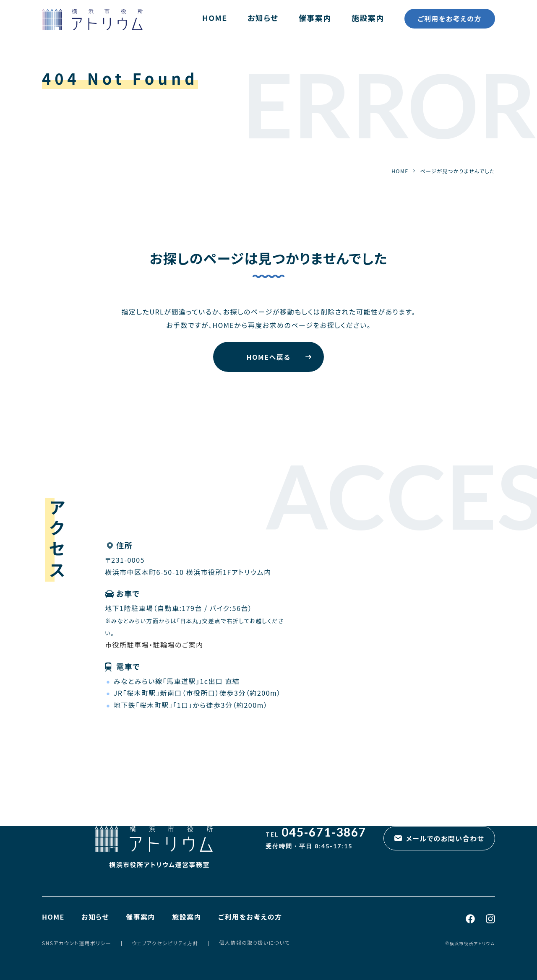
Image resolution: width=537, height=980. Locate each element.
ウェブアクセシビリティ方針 (165, 943)
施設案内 (368, 18)
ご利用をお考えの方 (450, 18)
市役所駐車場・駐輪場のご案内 (154, 645)
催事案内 (315, 18)
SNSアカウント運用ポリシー (77, 943)
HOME (215, 18)
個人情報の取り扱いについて (254, 942)
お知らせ (263, 18)
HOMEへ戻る (269, 357)
